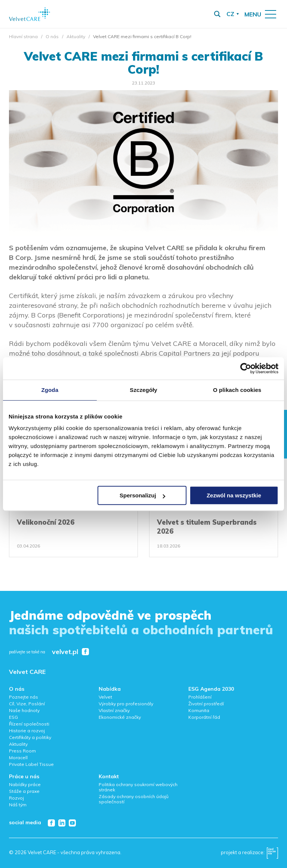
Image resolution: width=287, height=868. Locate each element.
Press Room (22, 751)
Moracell (18, 757)
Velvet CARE (27, 672)
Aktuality (76, 36)
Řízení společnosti (29, 724)
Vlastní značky (114, 710)
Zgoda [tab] (50, 390)
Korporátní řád (204, 717)
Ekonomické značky (120, 717)
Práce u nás (24, 776)
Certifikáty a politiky (30, 737)
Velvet (105, 697)
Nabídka (110, 689)
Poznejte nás (24, 697)
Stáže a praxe (24, 791)
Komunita (199, 710)
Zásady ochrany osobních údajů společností (134, 799)
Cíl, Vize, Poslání (27, 704)
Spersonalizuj (142, 495)
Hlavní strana (23, 36)
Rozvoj (16, 798)
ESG (13, 717)
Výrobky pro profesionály (126, 704)
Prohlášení (200, 697)
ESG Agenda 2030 (211, 689)
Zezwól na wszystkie (234, 495)
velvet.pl (65, 652)
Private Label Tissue (31, 764)
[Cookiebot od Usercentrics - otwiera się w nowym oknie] (246, 368)
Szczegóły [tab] (143, 390)
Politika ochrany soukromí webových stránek (138, 787)
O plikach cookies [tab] (237, 390)
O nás (52, 36)
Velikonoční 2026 (46, 522)
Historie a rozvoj (27, 731)
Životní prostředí (206, 704)
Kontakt (109, 776)
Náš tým (18, 805)
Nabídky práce (25, 784)
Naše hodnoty (24, 710)
